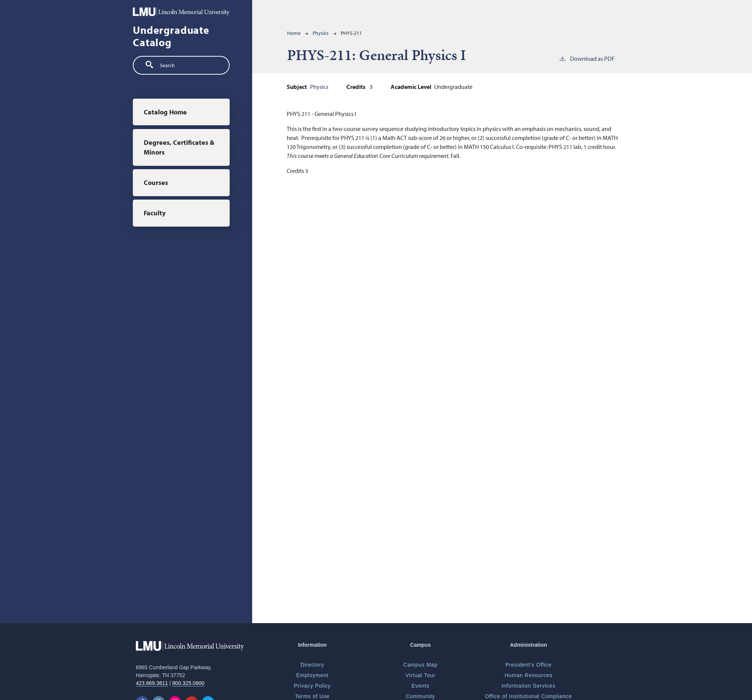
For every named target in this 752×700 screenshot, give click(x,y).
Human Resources (528, 675)
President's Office (529, 665)
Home (294, 33)
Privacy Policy (312, 686)
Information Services (529, 686)
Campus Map (420, 665)
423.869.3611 (152, 683)
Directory (312, 665)
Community (420, 696)
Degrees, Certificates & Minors (179, 147)
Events (421, 686)
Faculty (155, 213)
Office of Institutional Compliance (529, 696)
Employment (312, 675)
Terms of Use (312, 696)
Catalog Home (165, 112)
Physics (321, 33)
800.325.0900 (188, 683)
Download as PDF (587, 58)
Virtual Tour (420, 675)
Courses (156, 183)
